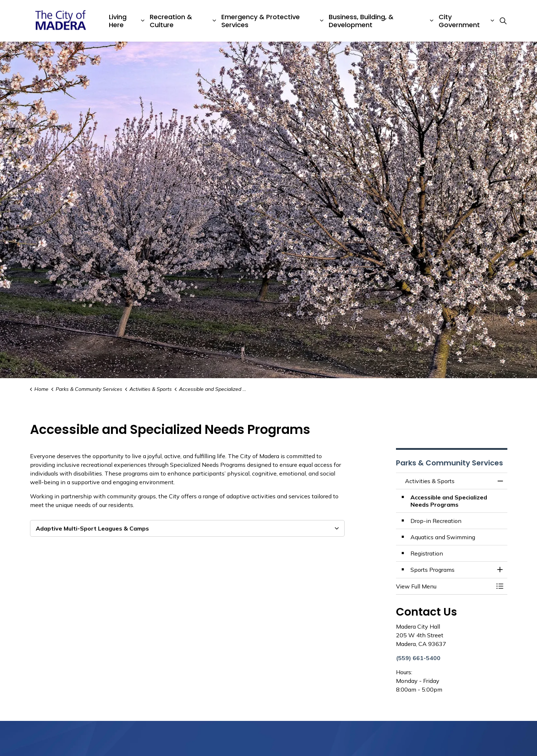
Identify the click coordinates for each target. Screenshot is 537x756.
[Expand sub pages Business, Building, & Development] (431, 21)
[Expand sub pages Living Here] (143, 21)
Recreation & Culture (171, 21)
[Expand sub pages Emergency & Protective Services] (321, 21)
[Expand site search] (503, 21)
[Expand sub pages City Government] (492, 21)
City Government (459, 21)
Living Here (118, 21)
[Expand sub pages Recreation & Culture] (214, 21)
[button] (444, 586)
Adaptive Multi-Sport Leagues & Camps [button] (92, 528)
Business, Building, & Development (361, 21)
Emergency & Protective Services (261, 21)
